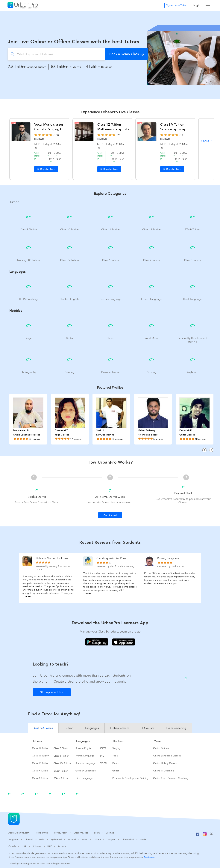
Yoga (115, 756)
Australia (62, 846)
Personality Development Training (130, 778)
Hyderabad (56, 840)
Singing (116, 748)
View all (206, 141)
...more (26, 597)
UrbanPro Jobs (81, 833)
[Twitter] (211, 834)
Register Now (46, 169)
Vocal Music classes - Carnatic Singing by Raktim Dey (50, 127)
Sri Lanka (37, 846)
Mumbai (72, 840)
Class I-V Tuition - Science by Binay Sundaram (173, 127)
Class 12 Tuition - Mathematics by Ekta (113, 127)
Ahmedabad (128, 840)
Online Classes (43, 728)
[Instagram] (205, 835)
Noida (143, 840)
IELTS (103, 748)
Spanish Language (85, 763)
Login (197, 5)
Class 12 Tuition (41, 748)
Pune (85, 840)
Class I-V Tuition (62, 763)
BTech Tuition (61, 778)
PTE (102, 756)
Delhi (42, 840)
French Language (85, 756)
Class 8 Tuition (40, 778)
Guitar (116, 771)
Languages (92, 728)
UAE (50, 846)
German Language (86, 771)
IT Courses (148, 728)
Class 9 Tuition (40, 771)
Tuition (69, 728)
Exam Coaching (176, 728)
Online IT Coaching (164, 771)
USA (24, 846)
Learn (97, 833)
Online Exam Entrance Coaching (171, 778)
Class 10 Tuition (41, 763)
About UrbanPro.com (19, 833)
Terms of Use (42, 833)
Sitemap (110, 833)
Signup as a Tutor (176, 5)
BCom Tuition (61, 771)
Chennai (29, 840)
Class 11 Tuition (41, 756)
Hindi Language (84, 778)
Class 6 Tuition (61, 756)
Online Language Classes (167, 756)
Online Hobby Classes (165, 763)
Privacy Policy (61, 833)
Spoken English (84, 748)
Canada (12, 846)
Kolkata (97, 840)
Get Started (110, 515)
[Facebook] (198, 836)
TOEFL (104, 763)
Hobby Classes (120, 728)
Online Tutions (161, 748)
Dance (116, 763)
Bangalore (13, 840)
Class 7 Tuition (61, 748)
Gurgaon (111, 840)
